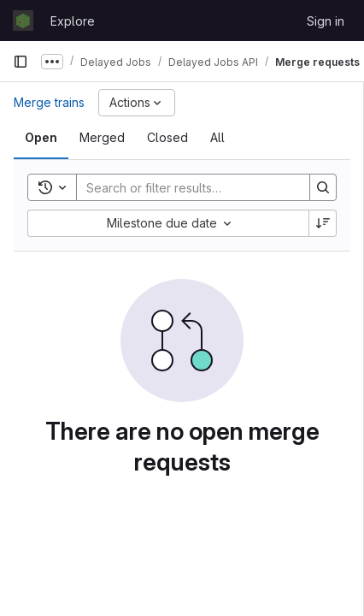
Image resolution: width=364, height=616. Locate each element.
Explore (73, 21)
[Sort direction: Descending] (323, 223)
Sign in (326, 21)
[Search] (189, 187)
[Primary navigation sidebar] (21, 62)
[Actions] (137, 103)
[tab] (41, 138)
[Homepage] (23, 21)
